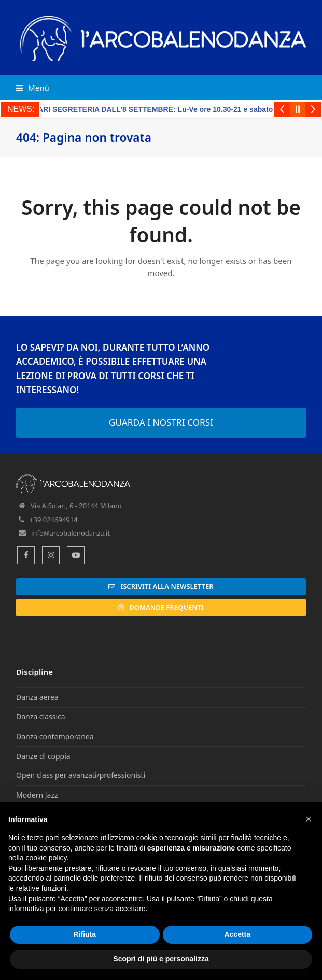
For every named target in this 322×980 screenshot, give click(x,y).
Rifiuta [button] (85, 934)
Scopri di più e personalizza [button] (161, 959)
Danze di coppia (43, 756)
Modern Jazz (37, 795)
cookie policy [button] (46, 858)
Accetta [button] (237, 934)
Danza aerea (37, 697)
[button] (33, 88)
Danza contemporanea (55, 736)
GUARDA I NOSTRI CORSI (161, 422)
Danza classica (41, 717)
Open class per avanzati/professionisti (81, 775)
